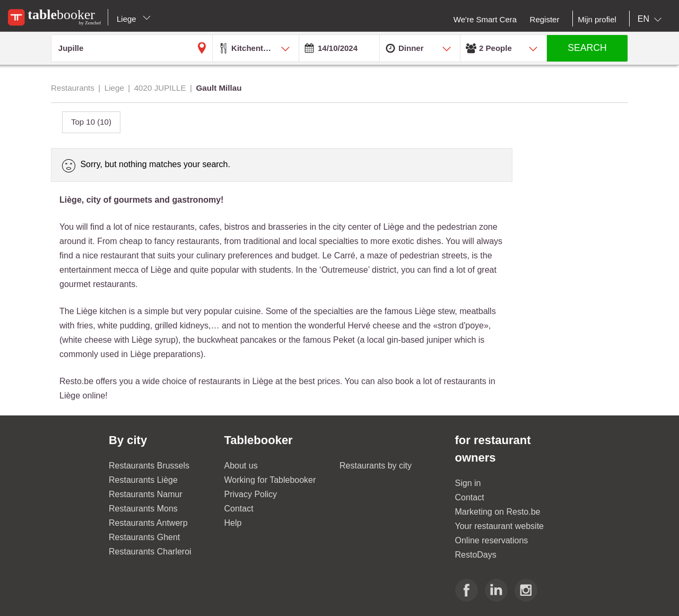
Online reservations (492, 540)
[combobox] (652, 19)
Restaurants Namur (146, 494)
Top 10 (91, 122)
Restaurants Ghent (144, 537)
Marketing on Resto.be (498, 512)
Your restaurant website (500, 526)
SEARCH (587, 48)
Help (233, 523)
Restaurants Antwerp (148, 523)
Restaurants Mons (143, 509)
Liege (134, 19)
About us (241, 466)
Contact (239, 509)
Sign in (468, 483)
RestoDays (476, 555)
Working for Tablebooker (270, 480)
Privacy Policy (251, 494)
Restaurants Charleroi (150, 552)
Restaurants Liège (143, 480)
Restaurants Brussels (149, 466)
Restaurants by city (376, 466)
